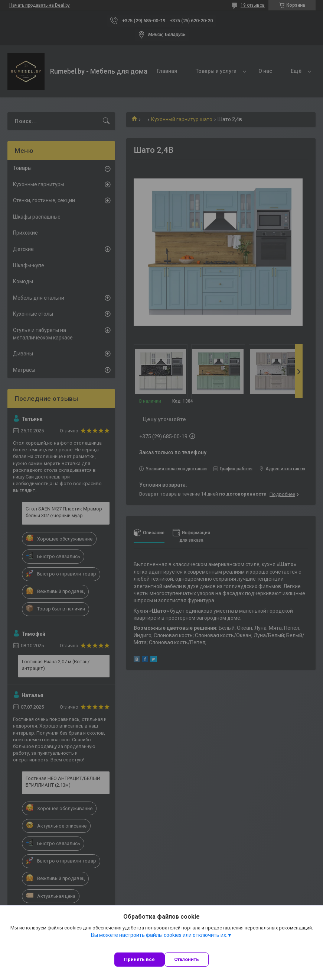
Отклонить (187, 959)
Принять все (139, 959)
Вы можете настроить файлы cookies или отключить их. (159, 935)
